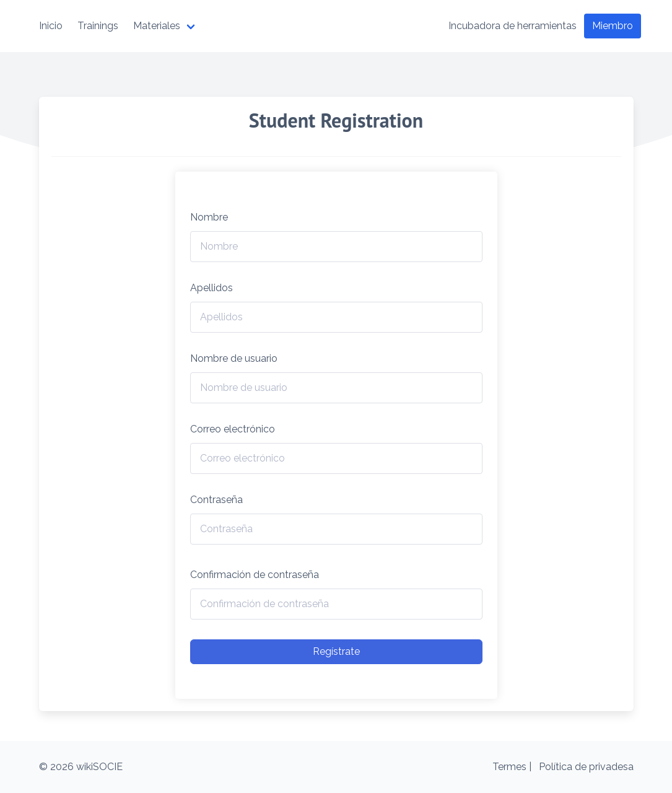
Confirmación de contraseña (255, 575)
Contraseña (216, 500)
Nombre (209, 217)
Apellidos (212, 288)
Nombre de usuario (234, 358)
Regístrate (336, 651)
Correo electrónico (233, 429)
